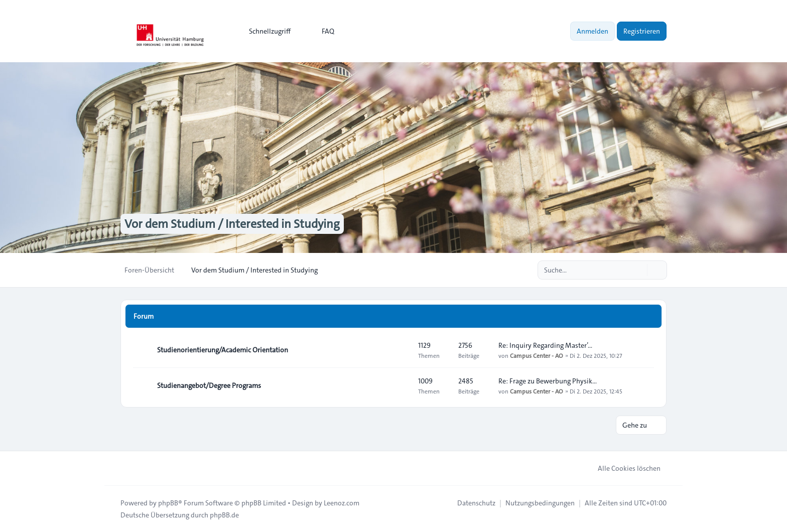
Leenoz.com (342, 503)
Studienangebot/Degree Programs (209, 385)
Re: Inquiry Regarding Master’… (545, 345)
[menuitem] (265, 31)
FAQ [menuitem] (321, 31)
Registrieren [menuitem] (642, 31)
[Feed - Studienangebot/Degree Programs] (402, 385)
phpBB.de (224, 515)
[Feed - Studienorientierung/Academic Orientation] (402, 350)
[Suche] (638, 270)
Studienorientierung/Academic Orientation (223, 350)
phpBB (168, 503)
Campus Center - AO (537, 355)
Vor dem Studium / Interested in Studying (232, 224)
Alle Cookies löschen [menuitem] (623, 468)
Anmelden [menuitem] (593, 31)
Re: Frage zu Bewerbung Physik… (548, 381)
